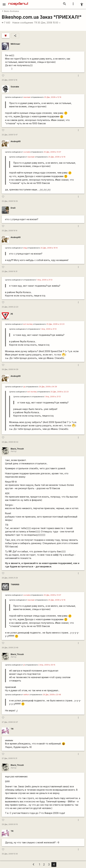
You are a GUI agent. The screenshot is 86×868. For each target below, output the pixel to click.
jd (24, 665)
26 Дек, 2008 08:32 (10, 442)
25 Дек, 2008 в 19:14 (49, 248)
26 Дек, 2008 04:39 (10, 369)
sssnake (27, 152)
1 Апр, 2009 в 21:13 (44, 280)
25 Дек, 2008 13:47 (10, 135)
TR (36, 23)
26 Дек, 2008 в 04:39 (48, 387)
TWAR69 (15, 584)
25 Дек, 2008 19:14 (10, 231)
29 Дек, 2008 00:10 (10, 824)
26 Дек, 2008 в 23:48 (52, 695)
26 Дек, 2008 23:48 (10, 648)
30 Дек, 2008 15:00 (49, 23)
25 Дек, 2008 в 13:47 (52, 152)
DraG (13, 208)
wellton (26, 695)
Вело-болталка (10, 11)
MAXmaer (15, 44)
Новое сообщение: (23, 23)
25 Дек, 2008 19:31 (10, 271)
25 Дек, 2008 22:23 (10, 307)
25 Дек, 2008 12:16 (10, 80)
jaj (12, 314)
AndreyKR (16, 141)
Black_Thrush (17, 449)
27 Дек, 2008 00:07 (10, 722)
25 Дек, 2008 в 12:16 (53, 97)
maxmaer (27, 97)
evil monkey (28, 324)
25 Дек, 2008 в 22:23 (55, 324)
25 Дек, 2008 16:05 (10, 201)
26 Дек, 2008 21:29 (10, 578)
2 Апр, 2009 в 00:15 (47, 665)
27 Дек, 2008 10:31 (9, 758)
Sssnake (15, 87)
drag (25, 248)
